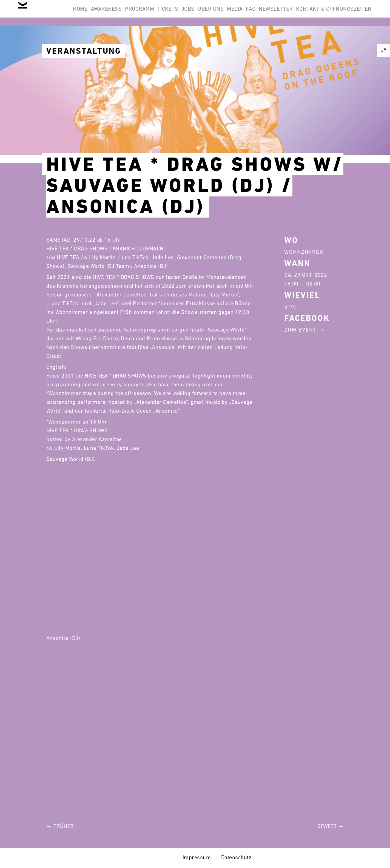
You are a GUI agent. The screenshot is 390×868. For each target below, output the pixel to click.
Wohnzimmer (304, 252)
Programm (172, 13)
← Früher (60, 826)
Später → (331, 826)
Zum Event (301, 330)
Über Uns (265, 13)
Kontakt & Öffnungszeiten (330, 39)
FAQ (319, 13)
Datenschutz (237, 857)
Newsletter (351, 13)
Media (296, 13)
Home (99, 13)
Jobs (235, 13)
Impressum (197, 857)
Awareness (132, 13)
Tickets (208, 13)
